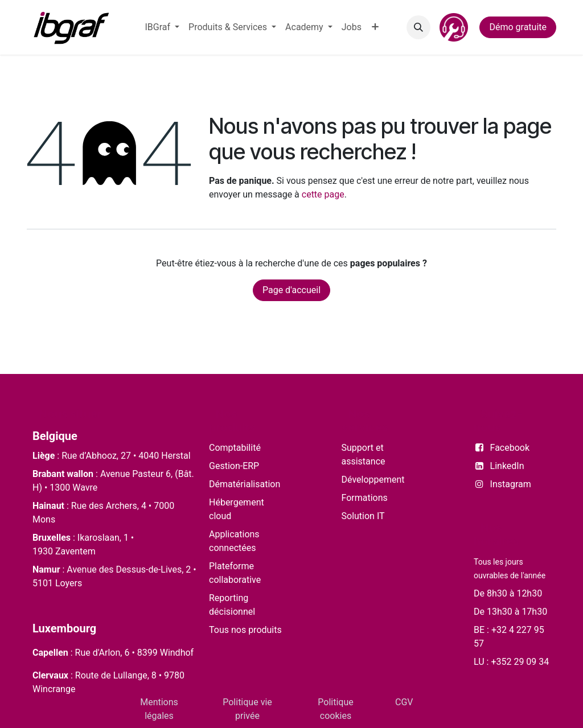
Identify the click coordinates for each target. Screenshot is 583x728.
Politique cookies (335, 709)
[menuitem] (162, 27)
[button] (418, 27)
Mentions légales (159, 709)
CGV (404, 702)
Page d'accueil (291, 290)
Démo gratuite (518, 27)
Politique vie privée (247, 709)
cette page (323, 194)
